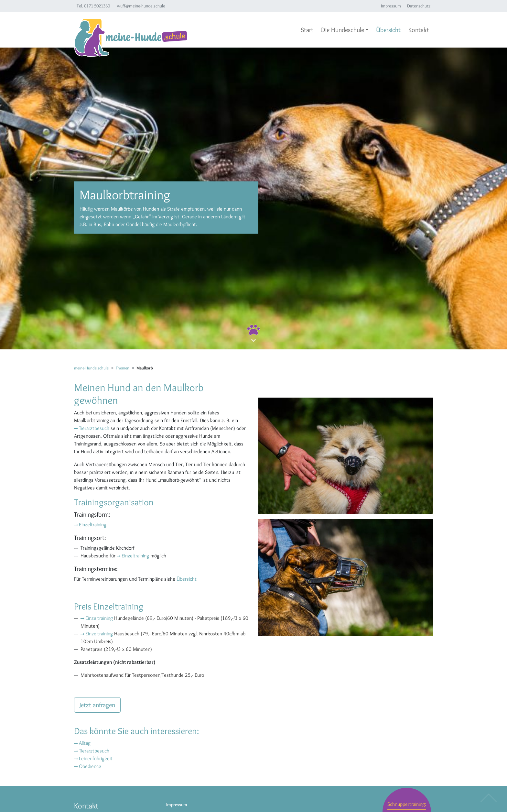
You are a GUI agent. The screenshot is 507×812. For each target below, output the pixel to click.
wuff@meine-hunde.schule (141, 6)
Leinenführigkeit (96, 758)
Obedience (90, 766)
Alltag (85, 743)
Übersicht (187, 579)
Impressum (391, 6)
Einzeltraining (93, 525)
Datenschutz (419, 6)
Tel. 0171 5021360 (93, 6)
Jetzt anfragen (97, 705)
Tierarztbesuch (94, 428)
